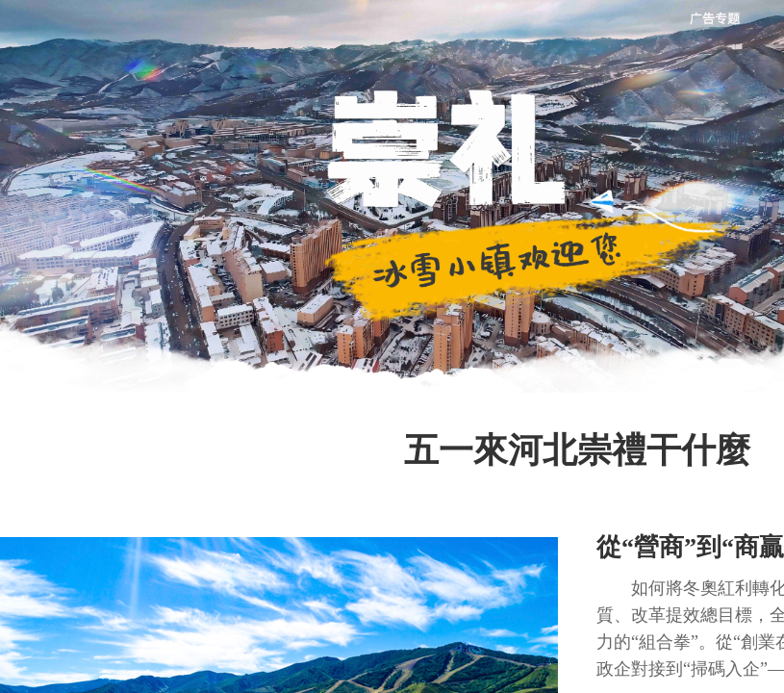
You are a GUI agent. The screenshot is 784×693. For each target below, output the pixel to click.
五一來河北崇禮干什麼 (577, 450)
